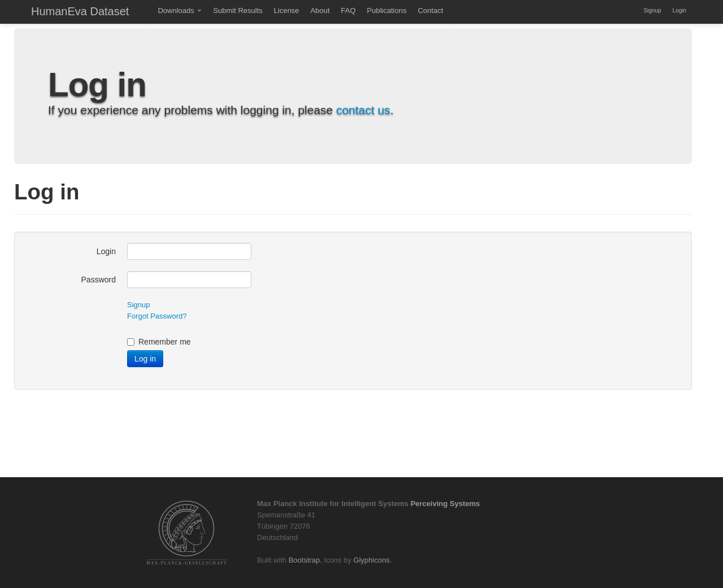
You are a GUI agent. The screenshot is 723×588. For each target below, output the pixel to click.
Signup (652, 10)
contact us (363, 110)
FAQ (349, 10)
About (320, 10)
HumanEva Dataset (80, 11)
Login (680, 10)
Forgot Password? (157, 316)
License (287, 10)
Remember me (159, 342)
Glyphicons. (373, 560)
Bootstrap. (305, 560)
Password (99, 280)
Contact (431, 10)
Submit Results (238, 10)
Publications (387, 10)
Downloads (180, 10)
